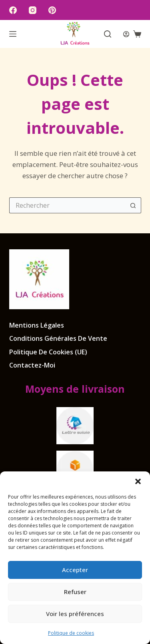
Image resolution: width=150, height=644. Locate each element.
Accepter (75, 570)
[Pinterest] (52, 10)
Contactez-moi (32, 365)
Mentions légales (37, 325)
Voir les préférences (75, 614)
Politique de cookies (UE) (48, 352)
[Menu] (13, 34)
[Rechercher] (108, 34)
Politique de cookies (71, 633)
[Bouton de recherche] (133, 205)
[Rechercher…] (67, 205)
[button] (138, 481)
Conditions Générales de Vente (58, 339)
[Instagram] (33, 10)
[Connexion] (126, 34)
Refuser (75, 592)
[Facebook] (13, 10)
